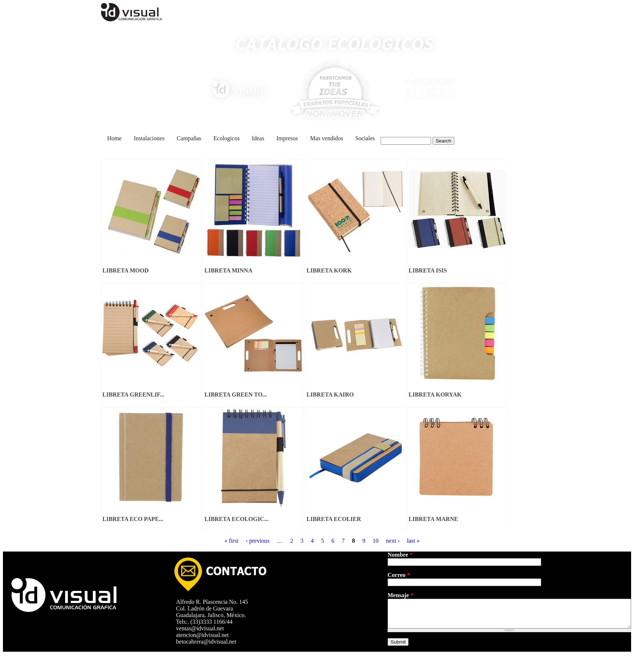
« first (231, 541)
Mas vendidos (327, 138)
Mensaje (400, 595)
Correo (399, 575)
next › (393, 541)
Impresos (287, 138)
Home (114, 138)
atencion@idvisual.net (205, 635)
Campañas (189, 138)
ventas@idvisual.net (202, 628)
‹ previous (258, 541)
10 (376, 541)
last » (413, 541)
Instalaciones (149, 138)
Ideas (258, 138)
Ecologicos (226, 138)
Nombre (400, 555)
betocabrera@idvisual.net (209, 642)
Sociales (365, 138)
